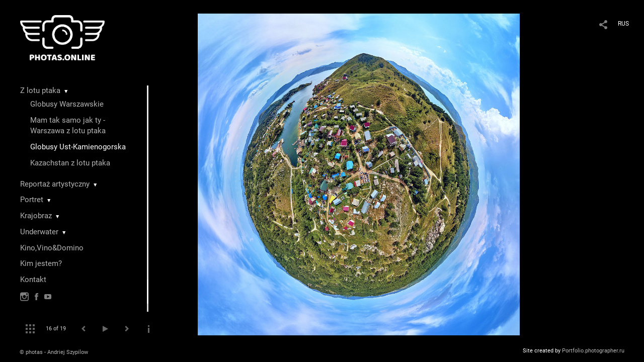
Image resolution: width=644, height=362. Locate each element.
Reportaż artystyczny (55, 184)
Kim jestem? (41, 263)
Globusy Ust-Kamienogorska (78, 147)
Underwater (39, 232)
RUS (623, 24)
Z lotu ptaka (40, 90)
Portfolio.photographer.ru (593, 351)
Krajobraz (36, 216)
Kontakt (33, 280)
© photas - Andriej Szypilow (54, 352)
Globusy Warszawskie (67, 104)
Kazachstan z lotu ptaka (70, 163)
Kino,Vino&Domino (52, 248)
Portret (32, 200)
